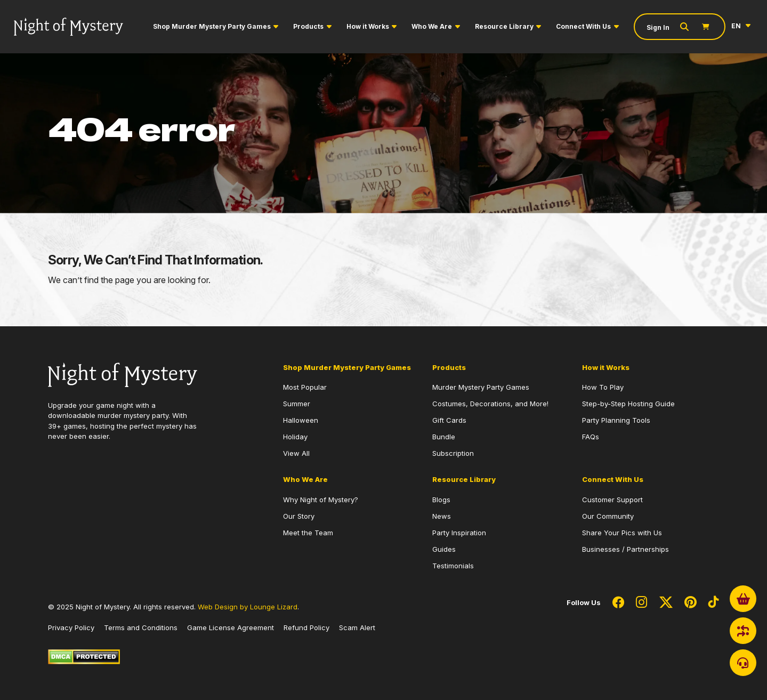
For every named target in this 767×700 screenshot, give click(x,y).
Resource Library (504, 26)
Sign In (658, 27)
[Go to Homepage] (68, 27)
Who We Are (432, 26)
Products (308, 26)
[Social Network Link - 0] (618, 603)
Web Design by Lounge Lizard (248, 607)
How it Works (368, 26)
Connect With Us (583, 26)
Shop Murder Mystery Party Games (212, 26)
